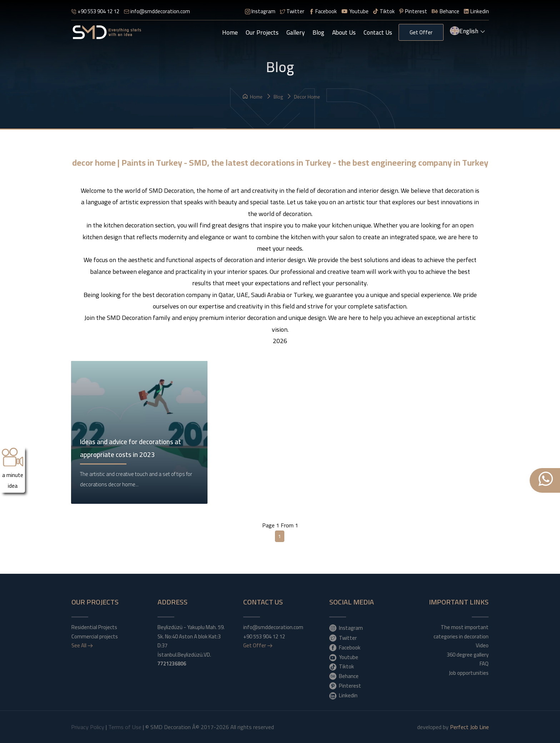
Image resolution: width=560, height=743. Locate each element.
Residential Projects (94, 627)
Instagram (260, 11)
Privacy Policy (88, 727)
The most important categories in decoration (461, 632)
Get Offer (421, 32)
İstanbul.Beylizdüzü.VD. (184, 659)
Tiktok (384, 11)
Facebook (323, 11)
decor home (303, 97)
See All (82, 646)
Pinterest (413, 11)
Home (230, 32)
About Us (344, 32)
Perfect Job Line (469, 727)
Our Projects (262, 32)
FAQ (484, 664)
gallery (296, 32)
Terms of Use (125, 727)
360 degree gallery (468, 655)
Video (482, 646)
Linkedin (476, 11)
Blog (318, 32)
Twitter (292, 11)
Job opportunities (469, 673)
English (468, 32)
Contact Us (378, 32)
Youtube (355, 11)
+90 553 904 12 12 (95, 11)
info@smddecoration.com (157, 11)
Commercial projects (95, 637)
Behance (446, 11)
